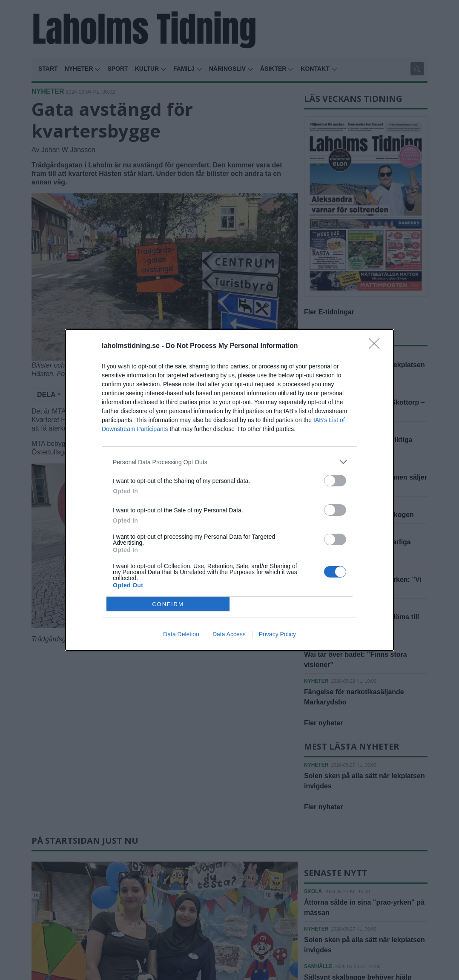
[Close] (377, 346)
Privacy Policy (277, 634)
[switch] (335, 481)
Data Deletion (181, 634)
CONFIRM (168, 604)
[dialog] (229, 490)
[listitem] (229, 462)
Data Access (229, 634)
